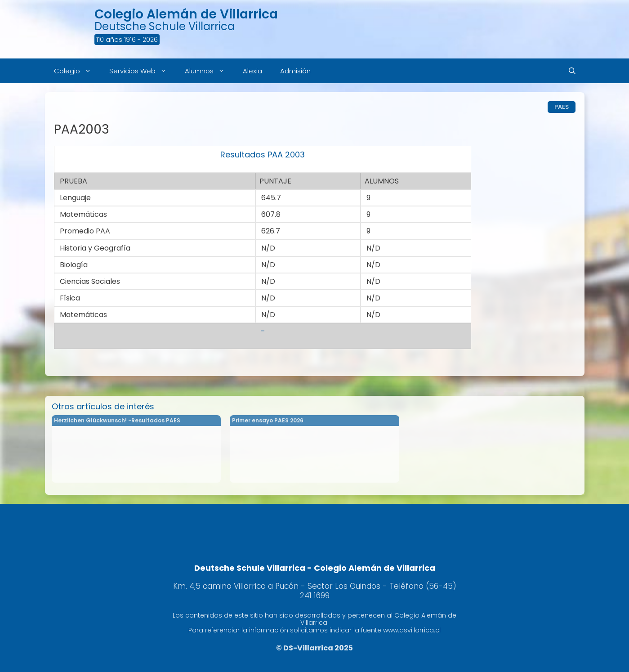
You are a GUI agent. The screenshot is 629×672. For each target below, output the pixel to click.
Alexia (252, 71)
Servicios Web (143, 71)
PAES (562, 107)
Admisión (295, 71)
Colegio (77, 71)
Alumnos (209, 71)
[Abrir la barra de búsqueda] (572, 71)
